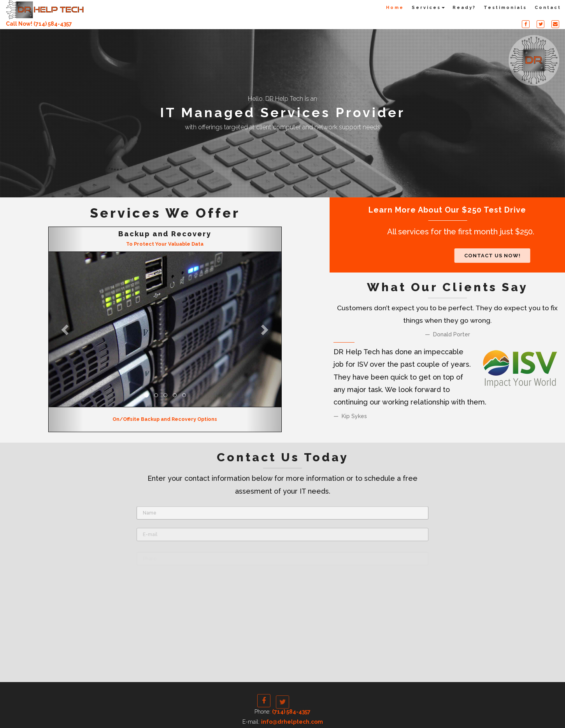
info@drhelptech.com (292, 722)
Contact (548, 8)
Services (428, 8)
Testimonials (505, 8)
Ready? (464, 8)
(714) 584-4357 (291, 712)
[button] (66, 330)
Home (395, 8)
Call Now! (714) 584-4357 (39, 24)
